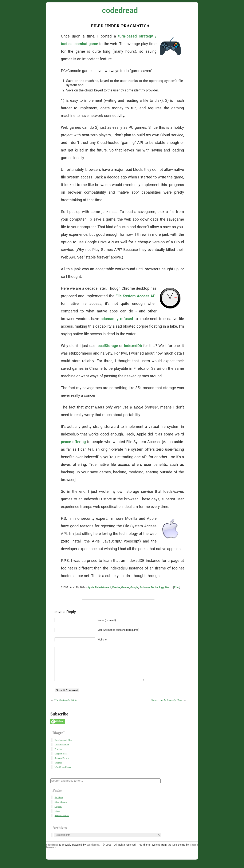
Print (177, 587)
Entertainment (103, 587)
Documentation (62, 751)
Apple (91, 587)
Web (168, 587)
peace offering (73, 442)
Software (145, 587)
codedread (120, 11)
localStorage (107, 346)
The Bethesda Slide (65, 707)
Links (57, 817)
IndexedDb (133, 346)
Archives (59, 804)
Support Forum (62, 764)
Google (134, 587)
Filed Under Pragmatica (120, 25)
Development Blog (63, 746)
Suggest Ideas (61, 760)
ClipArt (58, 813)
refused (127, 319)
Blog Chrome (61, 808)
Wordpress (93, 851)
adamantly (110, 319)
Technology (157, 587)
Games (125, 587)
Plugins (58, 755)
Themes (58, 769)
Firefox (116, 587)
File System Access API (136, 296)
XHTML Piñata (62, 822)
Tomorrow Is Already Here (167, 707)
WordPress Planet (63, 773)
